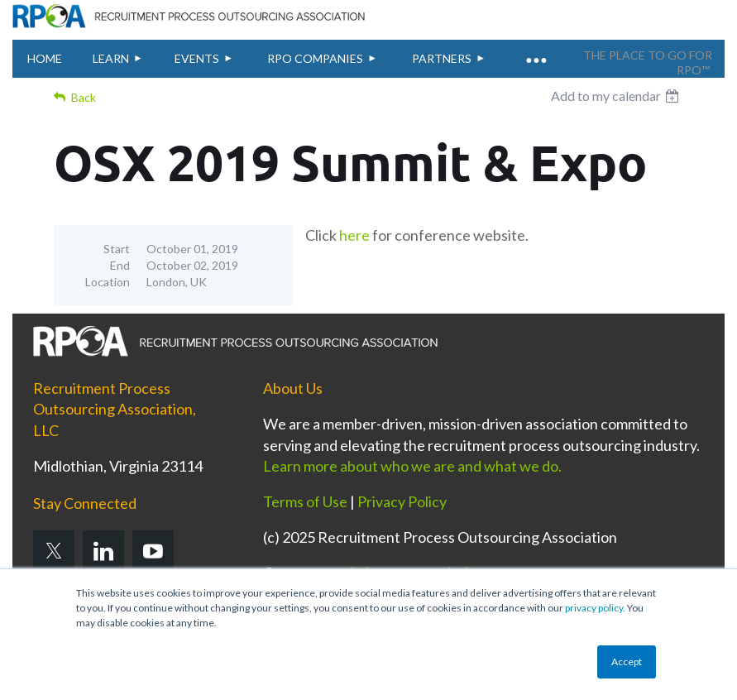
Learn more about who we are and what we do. (414, 466)
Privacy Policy (402, 501)
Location (108, 282)
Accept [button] (627, 662)
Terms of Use (305, 501)
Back (84, 97)
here (354, 235)
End (120, 265)
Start (117, 249)
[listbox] (617, 96)
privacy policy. (595, 608)
